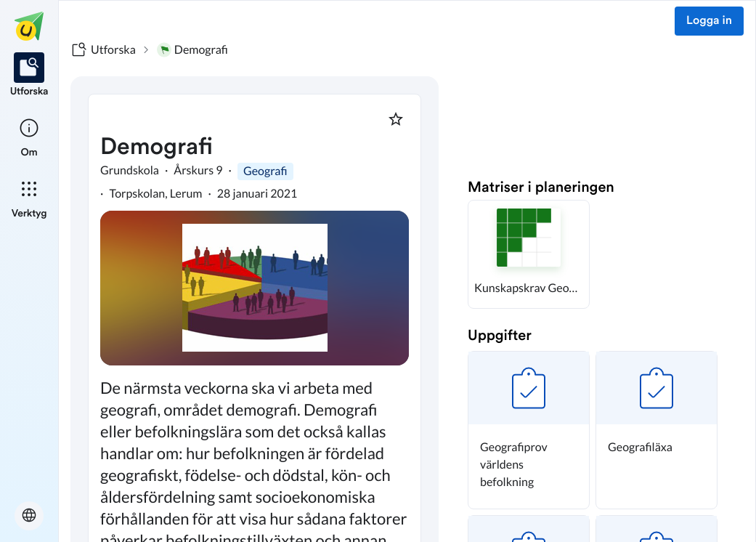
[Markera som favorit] (396, 119)
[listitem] (29, 76)
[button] (529, 254)
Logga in (709, 21)
